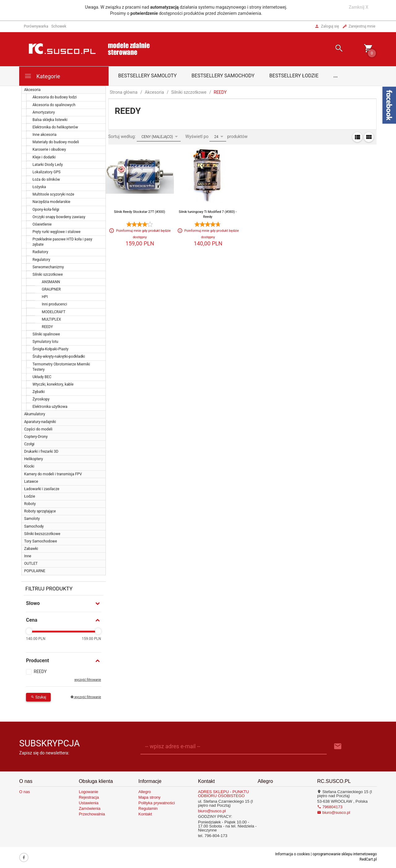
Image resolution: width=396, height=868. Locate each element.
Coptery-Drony (36, 437)
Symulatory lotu (45, 342)
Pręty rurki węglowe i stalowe (56, 232)
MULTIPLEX (51, 319)
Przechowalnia (92, 814)
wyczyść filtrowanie (88, 680)
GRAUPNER (51, 289)
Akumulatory (35, 414)
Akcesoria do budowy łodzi (55, 97)
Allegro (144, 792)
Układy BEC (42, 377)
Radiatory (40, 252)
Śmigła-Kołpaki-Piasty (50, 349)
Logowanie (89, 792)
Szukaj (38, 697)
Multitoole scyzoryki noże (53, 194)
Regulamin (148, 808)
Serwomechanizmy (48, 267)
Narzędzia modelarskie (51, 202)
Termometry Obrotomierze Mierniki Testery (61, 367)
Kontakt (145, 814)
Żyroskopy (41, 399)
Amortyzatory (44, 112)
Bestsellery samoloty (147, 76)
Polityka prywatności (157, 803)
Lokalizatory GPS (47, 172)
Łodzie (30, 496)
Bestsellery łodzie (294, 76)
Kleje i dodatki (44, 157)
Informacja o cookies (292, 854)
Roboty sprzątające (40, 511)
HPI (45, 297)
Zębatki (39, 392)
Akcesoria (32, 90)
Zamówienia (90, 808)
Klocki (29, 466)
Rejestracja (89, 797)
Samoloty (32, 519)
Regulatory (41, 260)
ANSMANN (51, 282)
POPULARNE (35, 571)
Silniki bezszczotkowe (42, 534)
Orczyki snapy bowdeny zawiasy (59, 217)
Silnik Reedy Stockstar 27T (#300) (139, 212)
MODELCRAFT (54, 312)
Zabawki (31, 549)
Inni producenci (54, 304)
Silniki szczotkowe (48, 274)
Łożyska (39, 187)
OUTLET (31, 564)
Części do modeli (38, 429)
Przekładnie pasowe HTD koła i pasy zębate (62, 242)
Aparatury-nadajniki (40, 422)
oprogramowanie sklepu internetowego (345, 854)
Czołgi (29, 444)
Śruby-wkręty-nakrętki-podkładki (59, 356)
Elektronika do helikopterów (55, 127)
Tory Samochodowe (41, 541)
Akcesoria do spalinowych (54, 105)
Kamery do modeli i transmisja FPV (53, 474)
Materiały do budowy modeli (56, 142)
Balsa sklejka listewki (50, 120)
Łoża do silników (46, 179)
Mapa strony (149, 797)
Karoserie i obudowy (49, 149)
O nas (25, 792)
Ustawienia (89, 803)
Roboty (30, 504)
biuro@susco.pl (212, 811)
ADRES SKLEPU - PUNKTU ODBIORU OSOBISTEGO (224, 794)
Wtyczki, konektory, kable (53, 384)
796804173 (330, 807)
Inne (28, 556)
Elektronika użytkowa (50, 407)
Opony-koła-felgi (46, 209)
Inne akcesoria (45, 135)
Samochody (34, 526)
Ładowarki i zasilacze (42, 489)
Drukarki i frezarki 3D (41, 451)
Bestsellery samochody (223, 76)
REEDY (47, 327)
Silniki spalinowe (46, 334)
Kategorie (42, 76)
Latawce (31, 482)
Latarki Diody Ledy (48, 165)
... (336, 76)
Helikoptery (34, 459)
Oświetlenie (42, 224)
